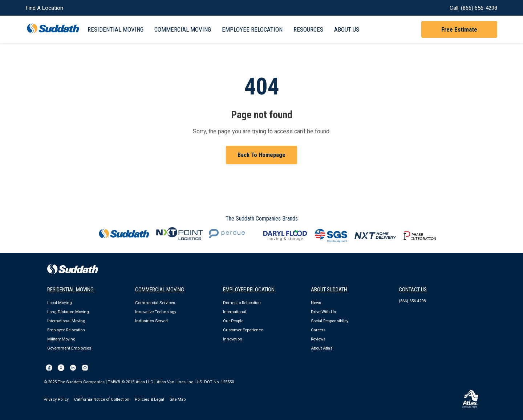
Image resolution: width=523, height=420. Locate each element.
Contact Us (413, 290)
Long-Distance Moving (68, 312)
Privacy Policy (56, 399)
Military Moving (61, 339)
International (235, 312)
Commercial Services (155, 303)
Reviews (318, 339)
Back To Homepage (261, 155)
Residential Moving (115, 29)
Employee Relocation (252, 29)
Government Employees (69, 348)
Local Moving (60, 303)
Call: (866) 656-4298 (473, 8)
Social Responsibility (330, 321)
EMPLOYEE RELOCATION (249, 290)
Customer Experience (243, 330)
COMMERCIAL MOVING (160, 290)
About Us (347, 29)
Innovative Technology (156, 312)
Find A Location (44, 8)
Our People (233, 321)
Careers (318, 330)
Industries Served (151, 321)
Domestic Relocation (242, 303)
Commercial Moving (183, 29)
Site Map (178, 399)
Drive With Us (323, 312)
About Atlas (322, 348)
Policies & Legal (149, 399)
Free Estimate (459, 29)
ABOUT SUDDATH (329, 290)
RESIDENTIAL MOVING (70, 290)
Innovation (233, 339)
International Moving (66, 321)
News (316, 303)
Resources (308, 29)
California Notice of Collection (102, 399)
